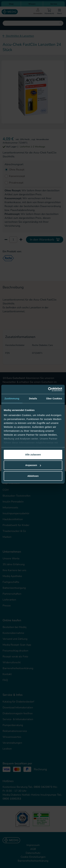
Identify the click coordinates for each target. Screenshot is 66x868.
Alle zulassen (33, 454)
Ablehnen (33, 476)
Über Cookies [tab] (54, 398)
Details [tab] (33, 398)
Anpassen (33, 465)
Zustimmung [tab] (12, 398)
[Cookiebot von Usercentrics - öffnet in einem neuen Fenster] (48, 389)
